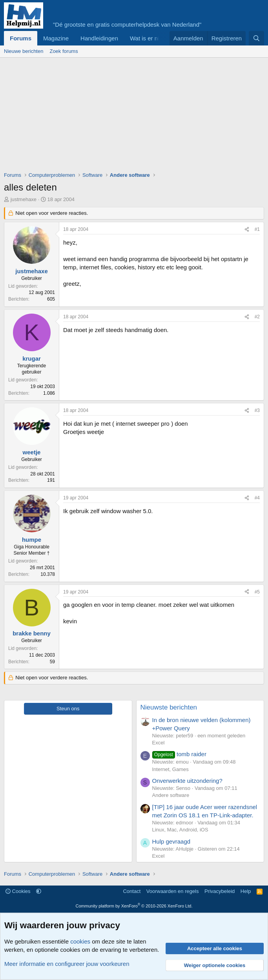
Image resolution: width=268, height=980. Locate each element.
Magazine (56, 38)
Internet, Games (170, 769)
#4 (257, 498)
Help (246, 891)
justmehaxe (24, 199)
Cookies (18, 891)
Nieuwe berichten (24, 51)
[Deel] (247, 230)
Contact (132, 891)
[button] (39, 891)
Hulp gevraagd (171, 841)
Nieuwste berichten (169, 707)
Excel (159, 743)
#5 (257, 592)
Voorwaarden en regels (173, 891)
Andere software (171, 795)
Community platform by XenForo (134, 906)
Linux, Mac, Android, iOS (180, 830)
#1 (257, 229)
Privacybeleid (220, 891)
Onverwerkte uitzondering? (187, 781)
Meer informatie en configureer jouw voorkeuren (67, 964)
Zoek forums (64, 51)
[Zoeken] (256, 38)
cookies (80, 941)
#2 (257, 317)
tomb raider (179, 754)
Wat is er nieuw (150, 38)
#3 (257, 410)
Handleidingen (99, 38)
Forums (21, 38)
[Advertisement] (136, 116)
